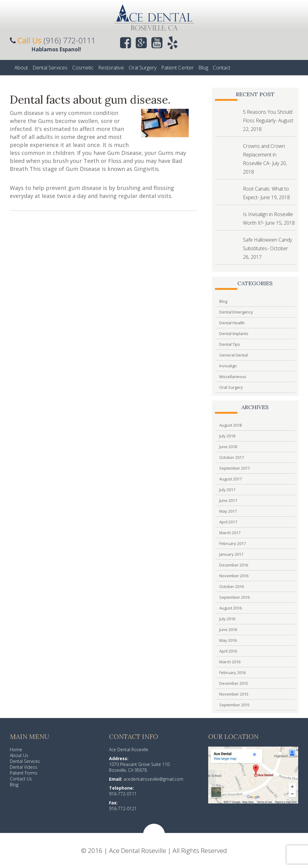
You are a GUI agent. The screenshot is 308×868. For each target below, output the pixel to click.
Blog (203, 67)
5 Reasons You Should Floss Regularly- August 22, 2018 (268, 120)
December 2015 (234, 683)
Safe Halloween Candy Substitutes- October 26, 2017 (267, 248)
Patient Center (177, 67)
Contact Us (21, 779)
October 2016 (232, 586)
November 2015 (234, 694)
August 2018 (230, 425)
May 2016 (228, 640)
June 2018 (228, 447)
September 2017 (234, 468)
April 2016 (228, 651)
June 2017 (228, 500)
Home (16, 750)
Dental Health (232, 323)
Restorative (111, 67)
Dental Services (50, 67)
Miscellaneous (233, 377)
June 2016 (228, 629)
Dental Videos (24, 767)
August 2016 (230, 608)
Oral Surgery (143, 67)
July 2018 (227, 436)
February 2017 (232, 543)
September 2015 (234, 705)
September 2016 (234, 597)
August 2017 (230, 479)
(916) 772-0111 (70, 40)
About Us (19, 755)
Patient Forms (24, 773)
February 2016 (232, 673)
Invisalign (228, 366)
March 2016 (230, 662)
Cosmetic (83, 67)
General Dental (234, 355)
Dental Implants (234, 333)
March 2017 (230, 533)
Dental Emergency (236, 312)
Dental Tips (230, 344)
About (21, 67)
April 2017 (228, 522)
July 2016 (227, 619)
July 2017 (227, 490)
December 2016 (234, 565)
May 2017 (228, 511)
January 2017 (231, 554)
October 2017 (232, 457)
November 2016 (234, 576)
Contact (222, 67)
